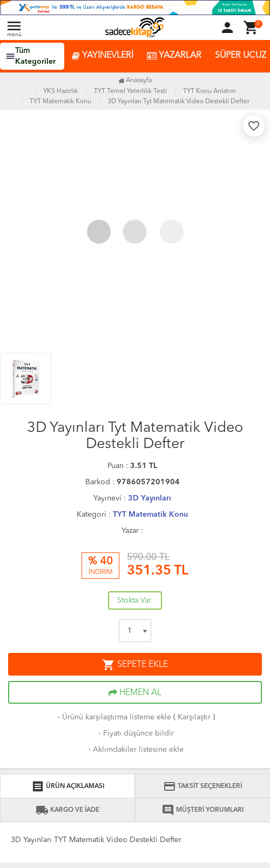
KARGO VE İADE (67, 810)
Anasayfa (135, 81)
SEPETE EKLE (135, 665)
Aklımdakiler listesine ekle (135, 750)
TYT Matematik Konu (150, 515)
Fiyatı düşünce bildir (135, 733)
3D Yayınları (150, 498)
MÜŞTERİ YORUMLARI (202, 810)
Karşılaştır (194, 717)
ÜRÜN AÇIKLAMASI (68, 786)
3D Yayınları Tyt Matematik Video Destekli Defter (178, 102)
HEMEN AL (135, 693)
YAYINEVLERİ (103, 56)
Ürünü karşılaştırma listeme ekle (113, 717)
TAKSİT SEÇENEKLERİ (202, 786)
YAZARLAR (174, 56)
